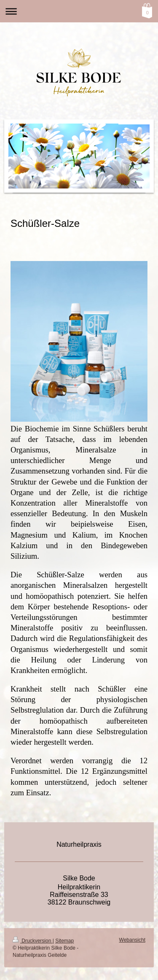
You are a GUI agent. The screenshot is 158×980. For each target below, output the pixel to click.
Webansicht (132, 940)
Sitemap (64, 941)
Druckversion (33, 941)
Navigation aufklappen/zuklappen (79, 11)
